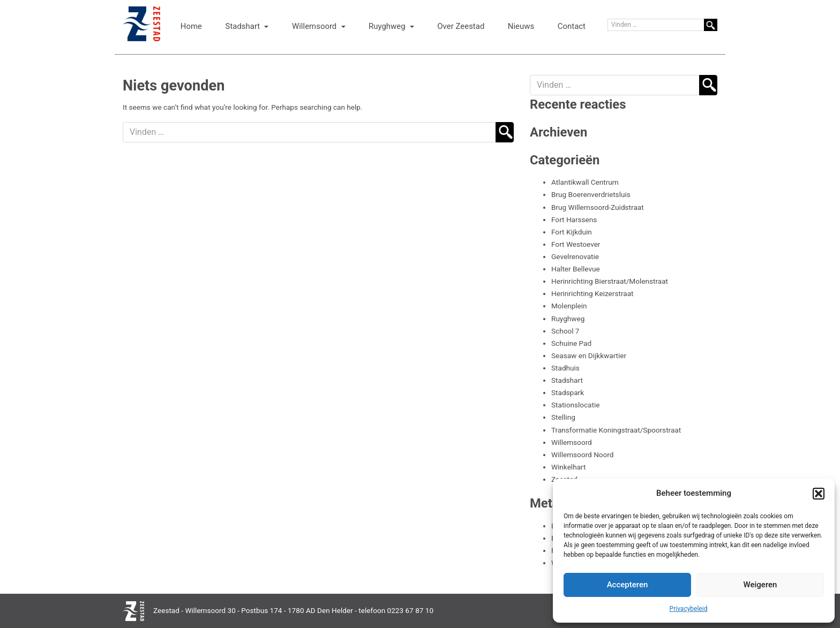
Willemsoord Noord (583, 455)
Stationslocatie (575, 405)
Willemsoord (315, 26)
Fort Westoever (576, 244)
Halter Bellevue (576, 269)
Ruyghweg (388, 26)
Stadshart (244, 26)
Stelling (563, 417)
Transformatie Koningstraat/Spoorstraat (616, 430)
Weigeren (760, 585)
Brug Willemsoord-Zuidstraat (598, 207)
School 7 (565, 331)
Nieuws (521, 26)
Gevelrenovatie (575, 256)
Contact (572, 26)
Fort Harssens (574, 220)
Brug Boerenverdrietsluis (591, 194)
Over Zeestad (461, 26)
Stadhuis (565, 368)
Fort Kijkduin (572, 232)
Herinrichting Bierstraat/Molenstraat (610, 281)
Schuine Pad (571, 343)
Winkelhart (568, 467)
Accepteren (628, 585)
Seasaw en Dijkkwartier (589, 355)
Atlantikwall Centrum (585, 182)
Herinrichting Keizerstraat (592, 293)
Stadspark (568, 392)
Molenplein (569, 306)
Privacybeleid (689, 609)
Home (191, 26)
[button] (819, 494)
